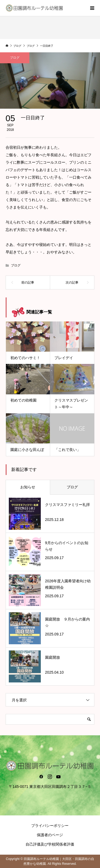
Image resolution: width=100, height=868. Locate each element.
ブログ (15, 58)
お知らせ (28, 487)
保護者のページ (50, 835)
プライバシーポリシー (50, 826)
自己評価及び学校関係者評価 (50, 844)
